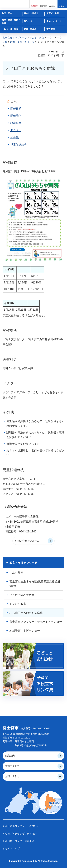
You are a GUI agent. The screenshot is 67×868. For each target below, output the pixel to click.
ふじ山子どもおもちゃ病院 (26, 613)
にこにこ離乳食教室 (22, 595)
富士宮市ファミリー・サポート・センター (36, 622)
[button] (34, 4)
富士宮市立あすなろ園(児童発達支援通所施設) (35, 584)
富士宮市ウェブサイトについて (22, 826)
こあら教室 (16, 573)
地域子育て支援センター (25, 631)
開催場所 (16, 116)
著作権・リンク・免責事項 (20, 841)
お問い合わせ (12, 776)
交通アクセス (12, 766)
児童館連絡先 (19, 145)
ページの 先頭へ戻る (55, 714)
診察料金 (16, 123)
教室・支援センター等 (22, 42)
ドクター (16, 130)
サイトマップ (12, 849)
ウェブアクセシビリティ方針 (21, 834)
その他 (15, 137)
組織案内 (10, 756)
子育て (50, 38)
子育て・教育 (37, 38)
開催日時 (16, 109)
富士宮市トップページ (15, 38)
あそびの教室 (18, 604)
